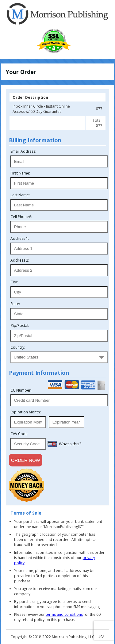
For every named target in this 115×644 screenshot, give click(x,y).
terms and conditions (64, 614)
